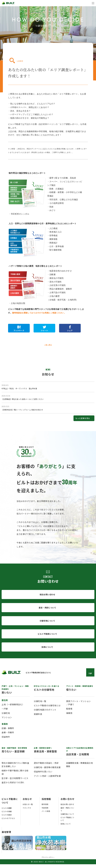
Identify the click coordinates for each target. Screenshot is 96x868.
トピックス (27, 812)
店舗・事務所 (8, 732)
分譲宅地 (6, 717)
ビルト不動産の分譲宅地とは (47, 709)
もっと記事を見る (81, 420)
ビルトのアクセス (9, 822)
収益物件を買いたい (43, 775)
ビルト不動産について (47, 637)
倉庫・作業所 (8, 736)
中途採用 (45, 812)
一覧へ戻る (48, 345)
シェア (69, 331)
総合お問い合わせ (47, 597)
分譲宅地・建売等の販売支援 (47, 771)
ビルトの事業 (7, 815)
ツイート (44, 331)
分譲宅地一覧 (40, 705)
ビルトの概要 (7, 812)
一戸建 (5, 713)
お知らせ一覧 (28, 808)
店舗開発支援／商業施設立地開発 (80, 769)
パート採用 (46, 815)
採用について (47, 651)
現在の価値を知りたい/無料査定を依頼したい (15, 769)
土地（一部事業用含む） (13, 708)
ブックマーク (19, 331)
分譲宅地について (47, 624)
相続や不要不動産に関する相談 (15, 776)
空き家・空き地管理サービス (15, 782)
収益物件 (6, 741)
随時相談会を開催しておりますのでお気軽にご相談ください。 (41, 313)
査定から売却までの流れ (13, 786)
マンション (7, 721)
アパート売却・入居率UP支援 (47, 780)
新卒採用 (45, 808)
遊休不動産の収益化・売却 (46, 767)
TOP (90, 677)
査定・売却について (47, 610)
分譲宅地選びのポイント (45, 714)
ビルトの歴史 (7, 819)
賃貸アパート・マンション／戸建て (78, 707)
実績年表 (38, 718)
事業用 (69, 717)
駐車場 (69, 713)
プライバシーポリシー (48, 861)
